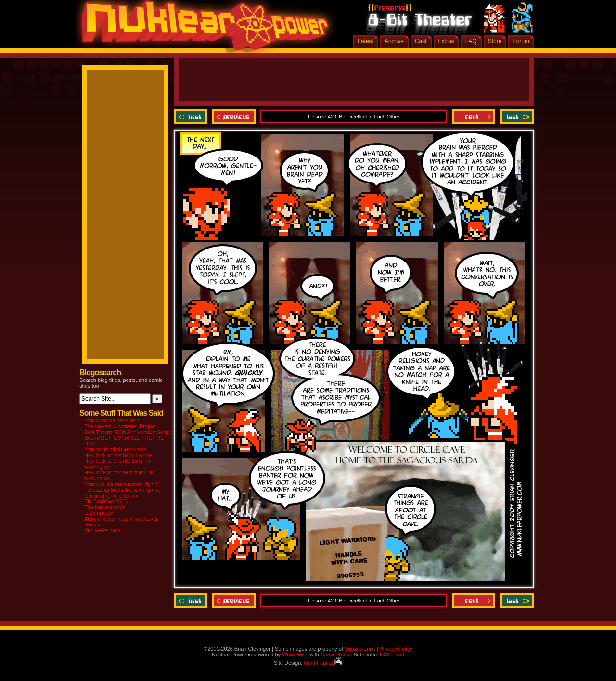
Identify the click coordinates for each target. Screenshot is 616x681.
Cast (421, 41)
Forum (521, 41)
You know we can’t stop (112, 420)
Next (474, 117)
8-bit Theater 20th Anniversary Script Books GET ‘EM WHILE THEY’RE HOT (127, 438)
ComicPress (335, 655)
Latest (366, 41)
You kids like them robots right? (121, 484)
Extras (446, 41)
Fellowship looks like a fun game (122, 490)
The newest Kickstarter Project (120, 426)
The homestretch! (105, 507)
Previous (234, 117)
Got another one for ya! (111, 496)
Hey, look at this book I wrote (118, 455)
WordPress (295, 655)
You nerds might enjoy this (115, 449)
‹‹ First (192, 117)
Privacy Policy (396, 649)
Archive (394, 41)
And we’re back (102, 530)
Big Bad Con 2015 (106, 501)
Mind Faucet (323, 663)
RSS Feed (392, 655)
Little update (99, 513)
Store (495, 41)
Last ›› (516, 117)
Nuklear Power (202, 29)
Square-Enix (359, 649)
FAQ (471, 41)
